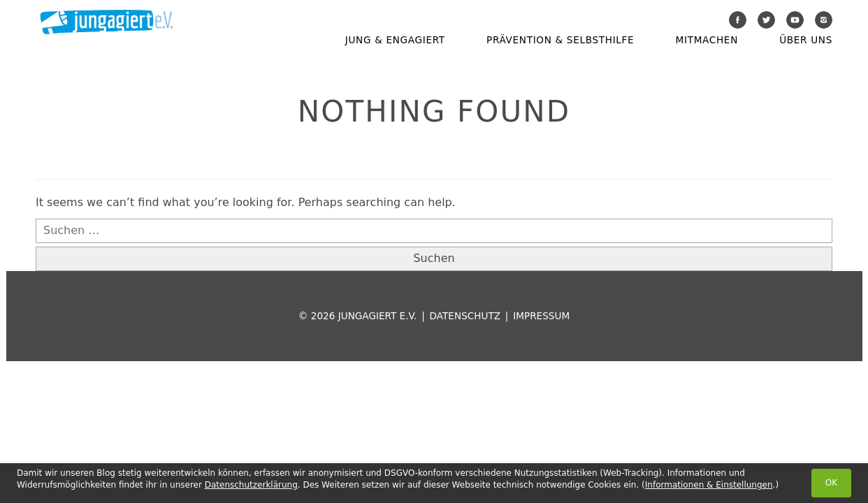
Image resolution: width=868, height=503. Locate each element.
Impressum (541, 316)
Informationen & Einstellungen (709, 485)
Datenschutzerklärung (251, 485)
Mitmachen (707, 40)
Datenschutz (465, 316)
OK (831, 483)
